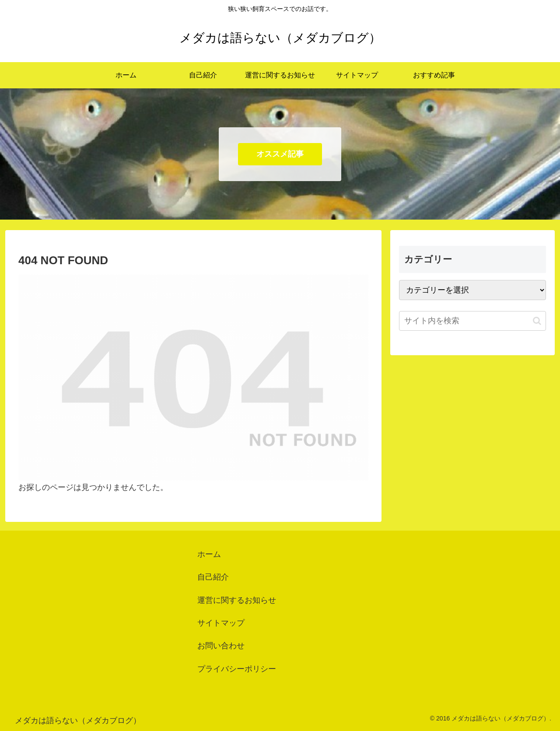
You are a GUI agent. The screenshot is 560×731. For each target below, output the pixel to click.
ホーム (209, 554)
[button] (537, 321)
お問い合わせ (221, 646)
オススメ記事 (280, 154)
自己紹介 (213, 577)
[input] (472, 321)
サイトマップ (221, 623)
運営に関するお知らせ (237, 600)
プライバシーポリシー (237, 669)
